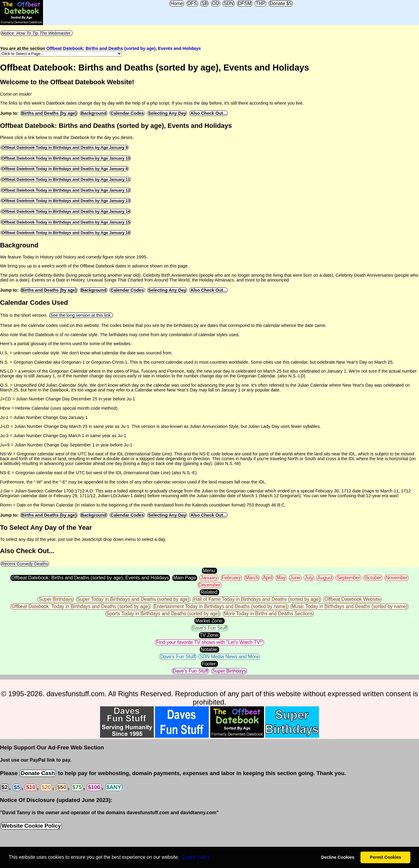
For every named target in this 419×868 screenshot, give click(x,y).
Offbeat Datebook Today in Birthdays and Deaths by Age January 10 (66, 158)
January (209, 578)
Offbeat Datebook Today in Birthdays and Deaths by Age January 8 (65, 169)
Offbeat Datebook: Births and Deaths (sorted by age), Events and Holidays (123, 48)
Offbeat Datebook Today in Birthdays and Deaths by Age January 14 (66, 211)
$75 (77, 787)
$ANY (114, 787)
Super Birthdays (56, 599)
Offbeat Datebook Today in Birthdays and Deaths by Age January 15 (66, 222)
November (397, 578)
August (325, 578)
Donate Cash (38, 773)
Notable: (210, 649)
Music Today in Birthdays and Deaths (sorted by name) (349, 606)
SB (204, 3)
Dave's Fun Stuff (209, 628)
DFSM (245, 3)
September (348, 578)
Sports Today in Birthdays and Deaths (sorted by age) (163, 614)
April (268, 578)
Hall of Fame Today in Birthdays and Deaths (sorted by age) (257, 599)
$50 (62, 787)
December (210, 585)
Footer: (209, 664)
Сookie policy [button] (195, 857)
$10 (31, 787)
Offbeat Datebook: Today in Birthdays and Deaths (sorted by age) (80, 606)
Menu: (209, 571)
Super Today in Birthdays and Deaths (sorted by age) (133, 599)
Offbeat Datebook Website (352, 599)
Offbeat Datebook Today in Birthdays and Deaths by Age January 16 (66, 233)
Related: (210, 592)
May (281, 578)
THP (260, 3)
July (309, 578)
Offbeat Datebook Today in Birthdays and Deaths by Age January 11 (66, 179)
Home (177, 3)
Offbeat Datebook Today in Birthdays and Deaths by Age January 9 (65, 147)
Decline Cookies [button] (338, 857)
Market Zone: (209, 621)
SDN (228, 3)
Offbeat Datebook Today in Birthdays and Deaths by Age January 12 (66, 190)
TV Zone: (210, 635)
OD (216, 3)
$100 (94, 787)
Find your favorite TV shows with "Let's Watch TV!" (209, 642)
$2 (5, 787)
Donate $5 (281, 3)
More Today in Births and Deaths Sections (268, 614)
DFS (192, 3)
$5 (17, 787)
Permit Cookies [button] (385, 857)
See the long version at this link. (81, 315)
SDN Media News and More (229, 657)
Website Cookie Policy (31, 826)
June (295, 578)
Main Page (185, 578)
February (231, 578)
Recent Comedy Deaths (25, 564)
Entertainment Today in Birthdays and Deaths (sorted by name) (221, 606)
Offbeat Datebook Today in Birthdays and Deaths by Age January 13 (66, 201)
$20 (46, 787)
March (252, 578)
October (373, 578)
